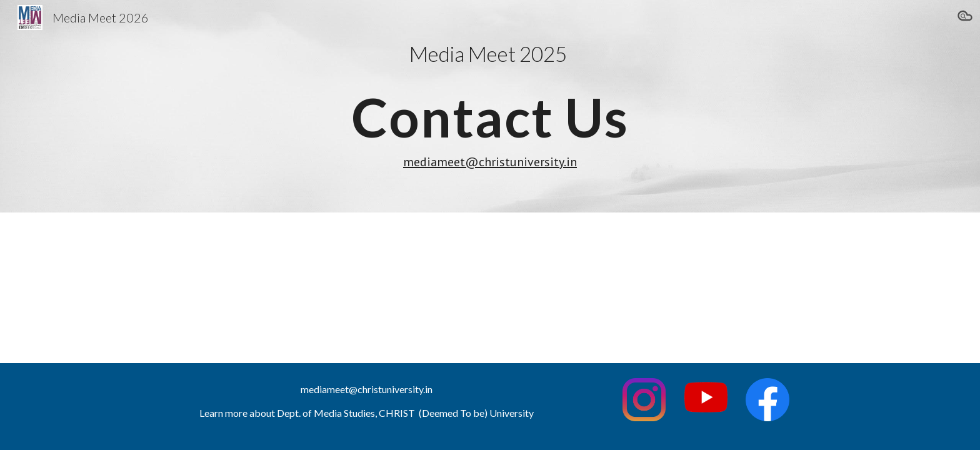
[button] (965, 17)
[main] (490, 106)
